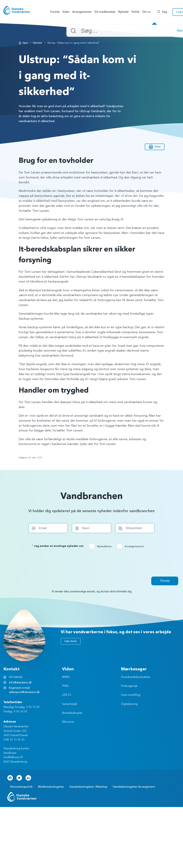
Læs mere (71, 641)
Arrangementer (132, 546)
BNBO (66, 677)
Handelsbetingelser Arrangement (134, 787)
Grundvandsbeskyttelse (136, 677)
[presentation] (92, 563)
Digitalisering (129, 704)
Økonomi (68, 722)
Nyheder (38, 43)
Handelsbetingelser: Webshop (88, 787)
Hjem (25, 43)
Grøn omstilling (131, 695)
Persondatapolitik (21, 787)
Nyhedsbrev (102, 546)
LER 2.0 (67, 695)
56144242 (16, 677)
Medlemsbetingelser (51, 787)
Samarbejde (70, 704)
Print (155, 147)
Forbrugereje (129, 686)
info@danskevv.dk (20, 683)
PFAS (65, 686)
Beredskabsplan (72, 713)
